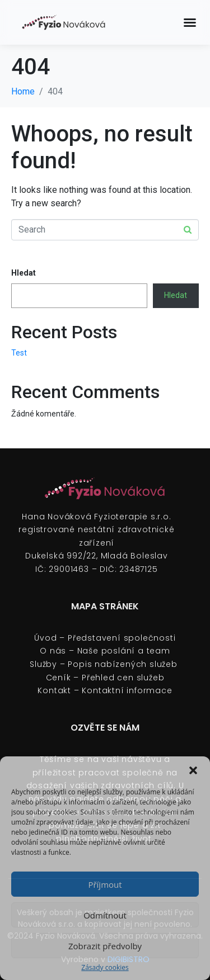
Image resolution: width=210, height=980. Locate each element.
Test (19, 353)
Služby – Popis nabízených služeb (105, 664)
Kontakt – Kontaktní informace (105, 690)
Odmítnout (105, 915)
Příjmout (105, 884)
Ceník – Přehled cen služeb (105, 678)
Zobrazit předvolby (105, 946)
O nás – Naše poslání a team (105, 651)
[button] (193, 770)
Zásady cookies (105, 968)
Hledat (24, 273)
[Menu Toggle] (190, 22)
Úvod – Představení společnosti (105, 638)
